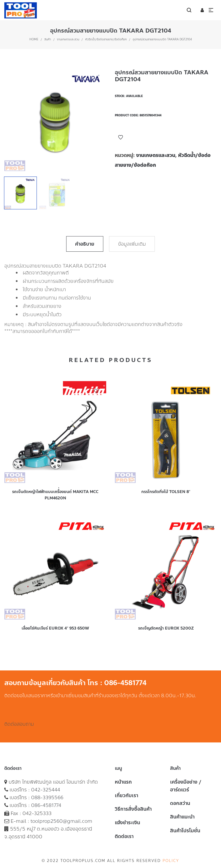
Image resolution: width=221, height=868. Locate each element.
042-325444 (46, 790)
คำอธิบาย (85, 244)
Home (34, 39)
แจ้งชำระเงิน (127, 822)
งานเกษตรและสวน (68, 39)
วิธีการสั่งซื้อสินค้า (133, 809)
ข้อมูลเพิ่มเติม (132, 244)
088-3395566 (47, 797)
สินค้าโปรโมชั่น (185, 831)
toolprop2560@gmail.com (61, 821)
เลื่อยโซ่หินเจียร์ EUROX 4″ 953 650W (55, 628)
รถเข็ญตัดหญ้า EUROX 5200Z (166, 628)
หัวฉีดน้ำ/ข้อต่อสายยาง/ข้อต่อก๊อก (106, 39)
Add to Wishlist (121, 137)
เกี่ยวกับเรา (126, 795)
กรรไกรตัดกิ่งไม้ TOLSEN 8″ (166, 492)
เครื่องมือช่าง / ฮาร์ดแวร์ (186, 786)
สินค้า (48, 39)
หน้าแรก (123, 782)
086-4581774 (46, 805)
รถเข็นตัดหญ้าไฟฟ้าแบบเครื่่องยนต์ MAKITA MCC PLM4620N (55, 495)
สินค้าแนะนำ (182, 817)
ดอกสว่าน (180, 803)
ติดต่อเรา (124, 836)
